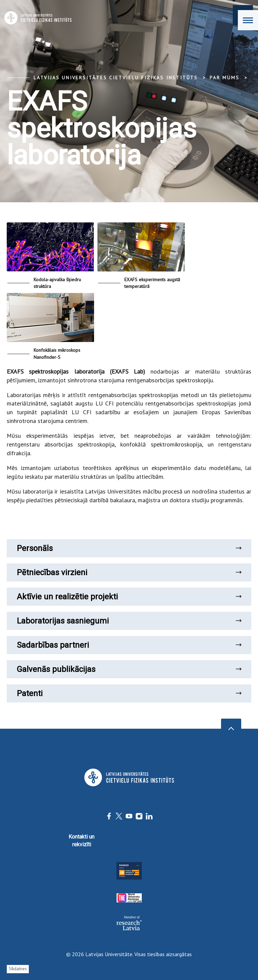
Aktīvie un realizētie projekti (129, 597)
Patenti (129, 693)
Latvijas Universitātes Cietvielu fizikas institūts (116, 78)
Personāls (129, 548)
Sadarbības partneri (129, 645)
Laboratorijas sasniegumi (129, 621)
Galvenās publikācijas (129, 669)
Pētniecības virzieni (129, 572)
